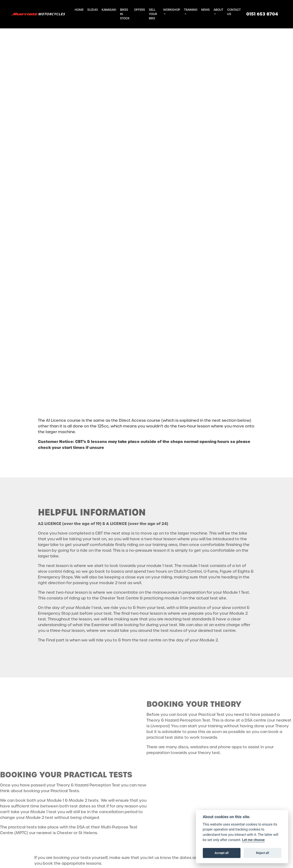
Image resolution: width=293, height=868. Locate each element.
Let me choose (254, 840)
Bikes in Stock (125, 14)
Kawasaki (109, 10)
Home (79, 10)
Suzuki (93, 10)
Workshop (172, 10)
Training (191, 10)
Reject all (262, 853)
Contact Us (234, 12)
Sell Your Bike (153, 14)
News (205, 10)
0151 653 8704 (262, 14)
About (218, 10)
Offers (140, 10)
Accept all (222, 853)
